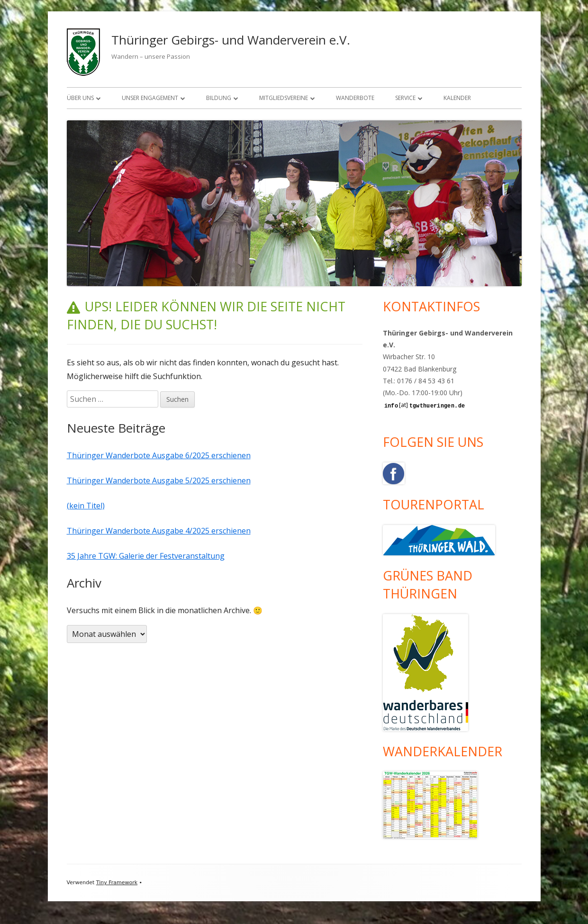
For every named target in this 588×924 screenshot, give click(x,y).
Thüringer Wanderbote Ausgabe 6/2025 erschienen (159, 455)
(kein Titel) (86, 506)
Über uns (80, 98)
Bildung (219, 98)
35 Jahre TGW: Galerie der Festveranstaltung (146, 556)
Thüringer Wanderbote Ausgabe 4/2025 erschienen (159, 531)
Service (405, 98)
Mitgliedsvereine (284, 98)
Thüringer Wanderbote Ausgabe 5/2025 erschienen (159, 480)
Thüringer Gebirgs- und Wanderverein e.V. (231, 40)
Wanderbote (355, 98)
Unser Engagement (150, 98)
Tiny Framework (117, 883)
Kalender (457, 98)
